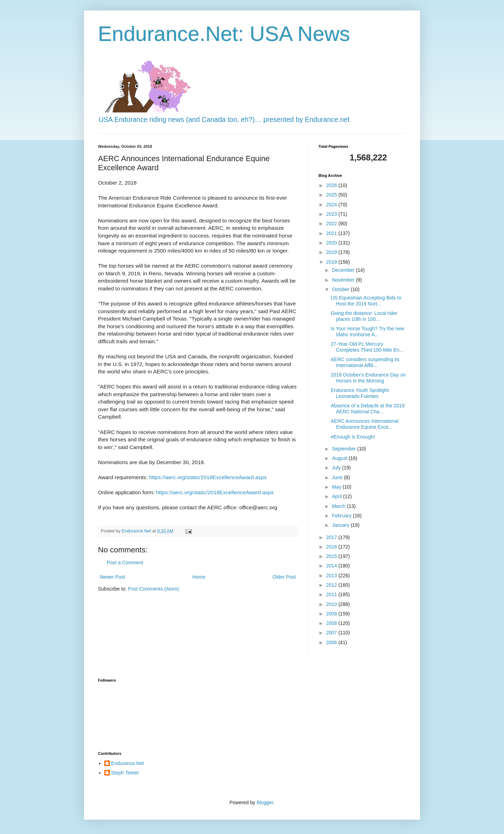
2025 (332, 195)
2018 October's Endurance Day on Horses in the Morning (368, 378)
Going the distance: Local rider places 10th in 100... (364, 316)
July (337, 468)
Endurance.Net (128, 763)
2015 (332, 556)
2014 (332, 566)
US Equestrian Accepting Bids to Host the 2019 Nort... (366, 301)
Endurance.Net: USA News (224, 34)
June (338, 477)
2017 (332, 537)
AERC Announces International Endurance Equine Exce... (365, 424)
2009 (332, 614)
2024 (332, 205)
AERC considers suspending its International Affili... (365, 362)
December (344, 270)
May (337, 487)
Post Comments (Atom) (153, 589)
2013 (332, 575)
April (337, 496)
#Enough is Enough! (353, 437)
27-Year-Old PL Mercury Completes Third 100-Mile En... (367, 347)
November (344, 280)
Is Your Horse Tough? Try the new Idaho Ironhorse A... (367, 332)
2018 (332, 262)
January (341, 525)
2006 (332, 642)
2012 (332, 585)
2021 (332, 233)
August (340, 458)
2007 (332, 633)
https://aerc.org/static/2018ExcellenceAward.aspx (208, 477)
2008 (332, 623)
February (342, 516)
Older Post (284, 577)
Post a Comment (125, 563)
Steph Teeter (125, 773)
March (339, 506)
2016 (332, 547)
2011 (332, 594)
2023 (332, 214)
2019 (332, 252)
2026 (332, 185)
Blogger (265, 802)
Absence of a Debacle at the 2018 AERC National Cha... (368, 409)
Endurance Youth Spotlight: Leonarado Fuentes (360, 393)
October (341, 289)
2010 (332, 604)
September (344, 449)
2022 (332, 223)
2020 (332, 243)
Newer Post (112, 577)
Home (199, 577)
